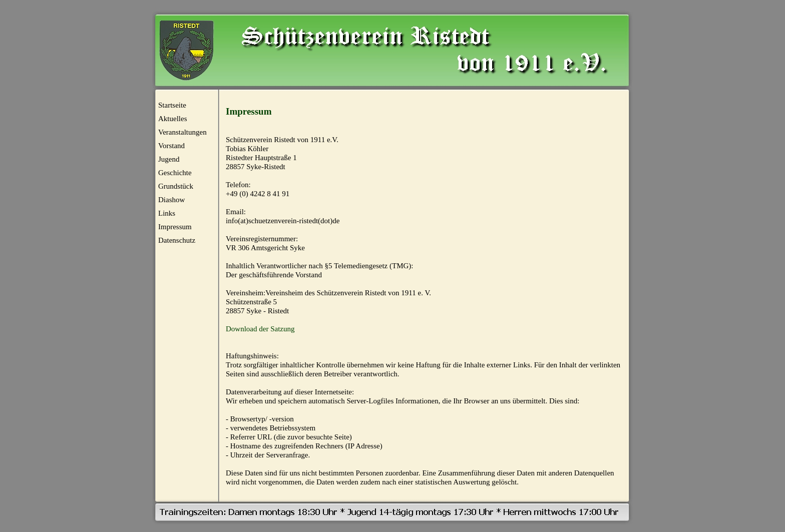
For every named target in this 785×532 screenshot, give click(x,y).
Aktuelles (173, 119)
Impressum (175, 227)
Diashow (171, 200)
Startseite (172, 105)
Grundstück (176, 186)
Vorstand (171, 146)
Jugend (169, 159)
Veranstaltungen (182, 132)
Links (167, 213)
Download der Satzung (260, 329)
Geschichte (175, 173)
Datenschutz (177, 240)
